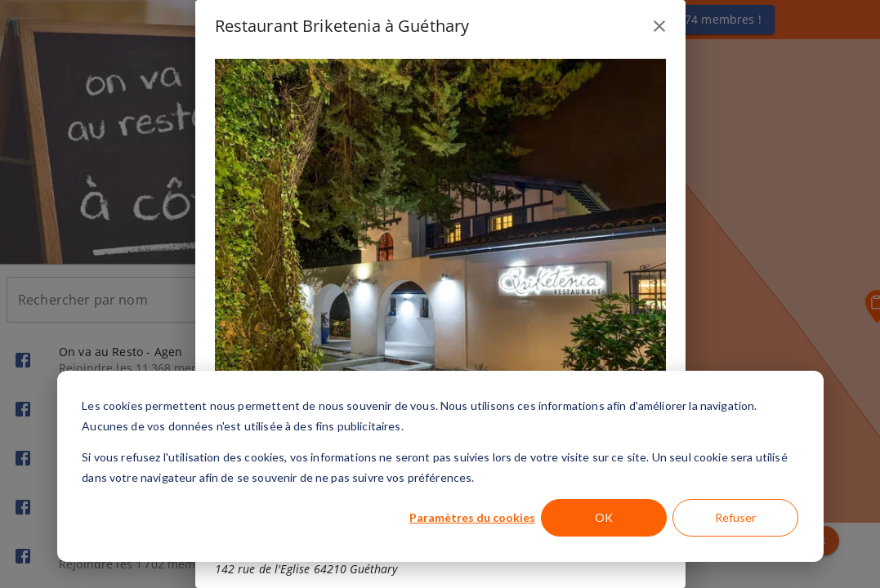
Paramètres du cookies (472, 517)
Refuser (735, 517)
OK (604, 517)
